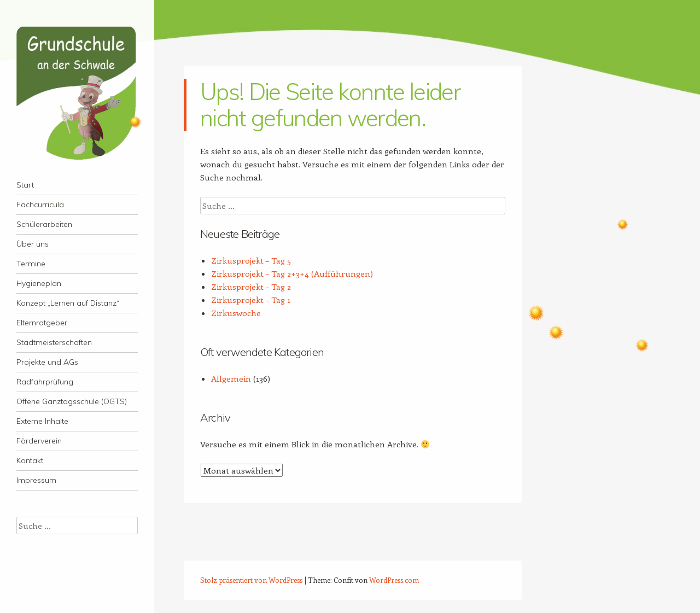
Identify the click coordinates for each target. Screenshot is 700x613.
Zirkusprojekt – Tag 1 (251, 300)
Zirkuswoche (236, 313)
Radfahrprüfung (45, 382)
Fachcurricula (40, 205)
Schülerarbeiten (44, 224)
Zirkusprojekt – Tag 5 (251, 260)
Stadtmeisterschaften (54, 342)
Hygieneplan (39, 283)
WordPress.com (394, 580)
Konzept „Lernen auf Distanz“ (68, 303)
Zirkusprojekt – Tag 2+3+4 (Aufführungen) (292, 273)
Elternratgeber (42, 323)
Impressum (36, 480)
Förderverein (39, 441)
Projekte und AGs (47, 362)
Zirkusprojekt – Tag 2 (251, 287)
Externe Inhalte (42, 421)
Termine (31, 264)
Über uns (33, 244)
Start (25, 185)
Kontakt (30, 460)
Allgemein (231, 378)
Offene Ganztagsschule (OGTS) (72, 401)
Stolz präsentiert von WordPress (251, 580)
